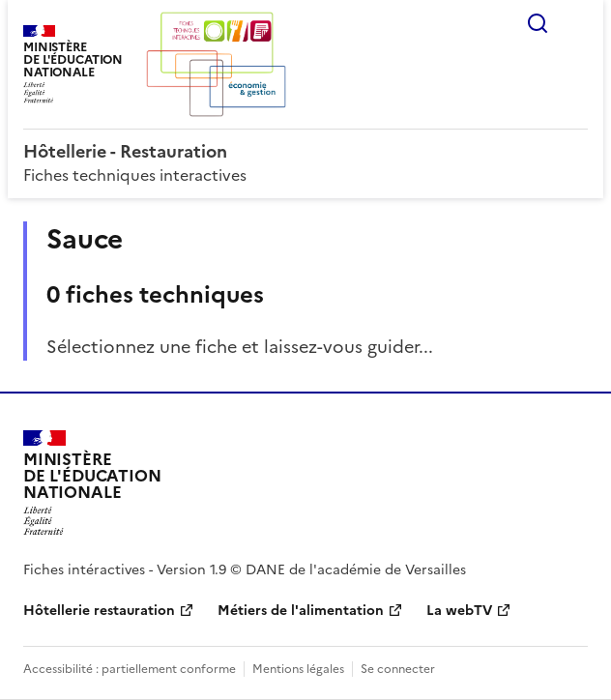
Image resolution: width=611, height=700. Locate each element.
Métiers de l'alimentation (301, 611)
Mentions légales (298, 669)
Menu (576, 23)
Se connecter (398, 669)
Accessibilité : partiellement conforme (130, 669)
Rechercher (538, 23)
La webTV (459, 611)
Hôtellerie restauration (99, 611)
